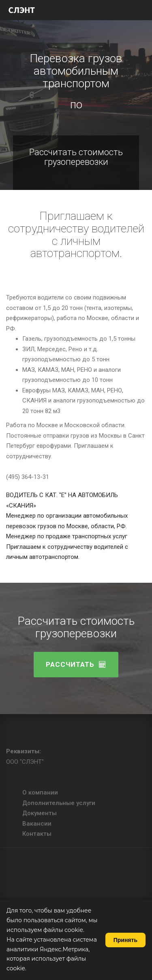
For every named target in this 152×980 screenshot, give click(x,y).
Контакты (37, 834)
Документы (40, 813)
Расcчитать (76, 664)
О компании (40, 792)
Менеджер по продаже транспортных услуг (67, 536)
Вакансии (37, 824)
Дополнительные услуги (59, 803)
